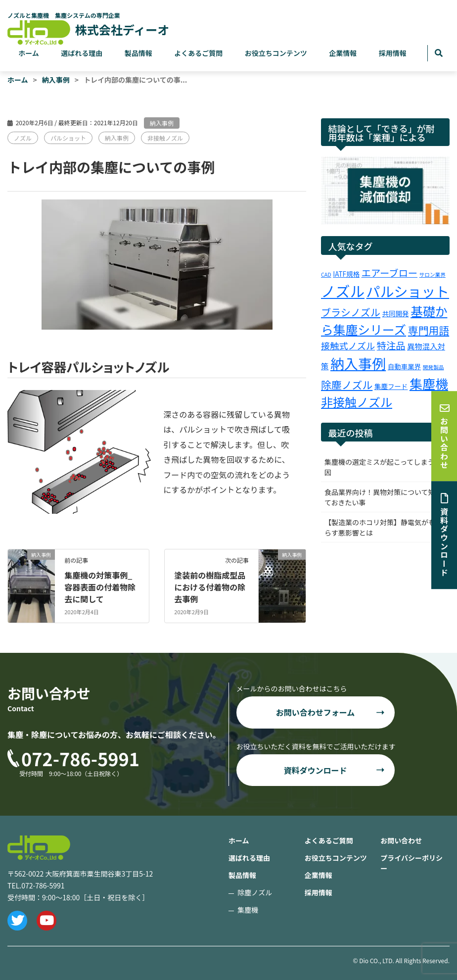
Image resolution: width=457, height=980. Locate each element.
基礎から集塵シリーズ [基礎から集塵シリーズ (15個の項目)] (384, 320)
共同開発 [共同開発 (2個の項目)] (396, 313)
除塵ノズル (255, 892)
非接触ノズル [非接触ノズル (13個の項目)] (357, 402)
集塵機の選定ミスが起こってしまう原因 (383, 467)
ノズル (23, 138)
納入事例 (162, 123)
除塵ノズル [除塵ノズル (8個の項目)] (347, 385)
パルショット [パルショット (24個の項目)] (408, 291)
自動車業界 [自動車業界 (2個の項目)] (404, 366)
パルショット (68, 138)
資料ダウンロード (315, 770)
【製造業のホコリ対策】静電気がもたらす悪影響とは (383, 527)
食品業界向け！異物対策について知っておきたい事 (383, 497)
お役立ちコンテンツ (276, 53)
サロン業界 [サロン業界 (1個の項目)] (433, 274)
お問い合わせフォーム (316, 712)
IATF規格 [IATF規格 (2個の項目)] (346, 274)
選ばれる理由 (82, 53)
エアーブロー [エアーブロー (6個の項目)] (389, 273)
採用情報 (393, 53)
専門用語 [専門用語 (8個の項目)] (429, 330)
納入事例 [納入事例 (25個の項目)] (358, 363)
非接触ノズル (165, 138)
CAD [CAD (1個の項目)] (326, 274)
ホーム (29, 53)
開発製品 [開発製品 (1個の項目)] (434, 367)
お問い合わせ (401, 840)
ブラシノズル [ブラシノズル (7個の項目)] (351, 312)
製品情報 (138, 53)
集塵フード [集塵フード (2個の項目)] (391, 386)
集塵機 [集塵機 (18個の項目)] (429, 383)
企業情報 (343, 53)
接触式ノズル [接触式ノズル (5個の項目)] (348, 345)
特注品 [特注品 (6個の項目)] (391, 345)
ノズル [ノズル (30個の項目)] (343, 291)
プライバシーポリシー (411, 863)
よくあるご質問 (198, 53)
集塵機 (248, 910)
